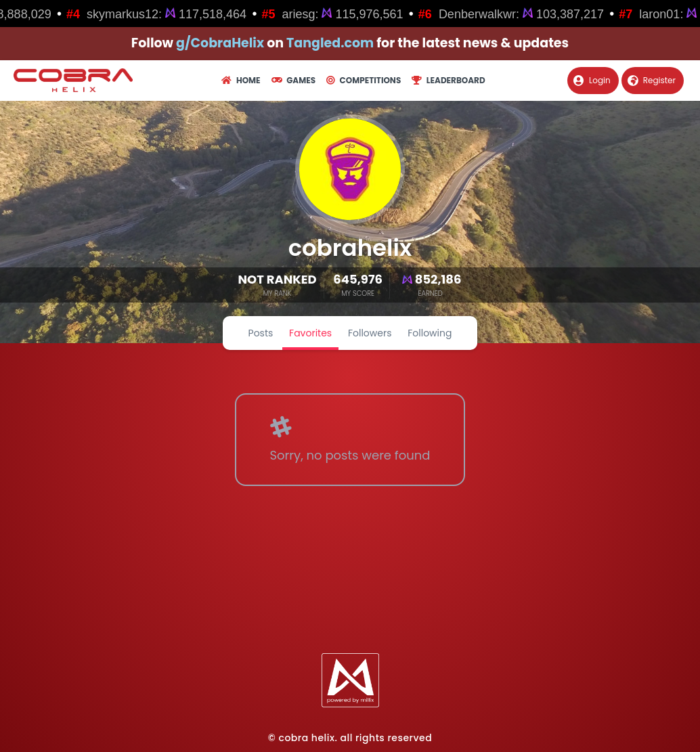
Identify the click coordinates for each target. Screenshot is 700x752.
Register (652, 80)
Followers (370, 333)
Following (430, 333)
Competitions (364, 80)
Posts (261, 333)
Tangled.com (330, 43)
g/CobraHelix (220, 43)
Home (241, 80)
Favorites (310, 333)
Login (592, 80)
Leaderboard (448, 80)
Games (293, 80)
